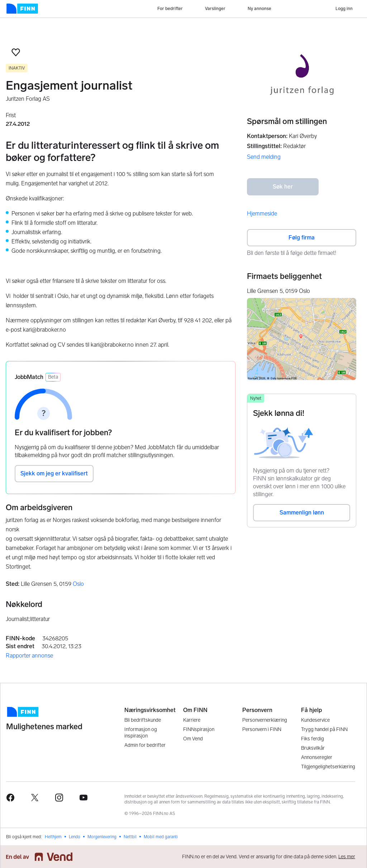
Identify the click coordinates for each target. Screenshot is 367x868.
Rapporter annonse (29, 656)
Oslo (78, 584)
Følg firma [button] (302, 238)
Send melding (264, 157)
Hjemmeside (262, 214)
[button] (16, 52)
